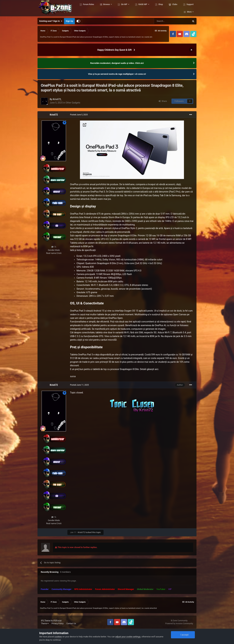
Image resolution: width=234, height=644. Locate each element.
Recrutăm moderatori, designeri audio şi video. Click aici (117, 63)
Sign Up (69, 21)
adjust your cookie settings (128, 637)
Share (163, 101)
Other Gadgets (73, 103)
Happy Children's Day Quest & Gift (114, 50)
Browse (107, 8)
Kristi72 (57, 99)
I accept (183, 635)
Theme (45, 624)
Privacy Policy (58, 624)
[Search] (172, 21)
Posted (79, 115)
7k (54, 247)
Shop (161, 8)
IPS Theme (46, 621)
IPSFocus (57, 621)
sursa (73, 376)
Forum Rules (89, 8)
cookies (58, 637)
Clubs (175, 8)
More (189, 8)
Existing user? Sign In (51, 21)
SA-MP (125, 8)
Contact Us (71, 624)
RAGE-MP (143, 8)
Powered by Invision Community (179, 624)
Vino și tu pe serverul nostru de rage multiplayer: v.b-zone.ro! (117, 74)
